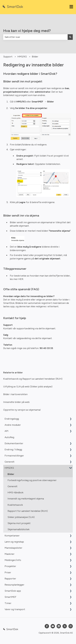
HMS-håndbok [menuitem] (15, 492)
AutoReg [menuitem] (9, 437)
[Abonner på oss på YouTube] (53, 626)
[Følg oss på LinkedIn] (59, 626)
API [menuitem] (6, 431)
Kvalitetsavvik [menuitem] (15, 505)
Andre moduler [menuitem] (13, 425)
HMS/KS (22, 57)
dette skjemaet (47, 328)
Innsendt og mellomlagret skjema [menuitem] (26, 499)
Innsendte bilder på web (16, 402)
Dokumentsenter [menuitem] (14, 443)
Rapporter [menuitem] (10, 579)
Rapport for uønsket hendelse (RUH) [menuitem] (28, 511)
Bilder (35, 57)
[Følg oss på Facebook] (47, 626)
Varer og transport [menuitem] (15, 609)
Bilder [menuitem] (11, 474)
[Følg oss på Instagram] (71, 626)
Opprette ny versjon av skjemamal (22, 410)
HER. (21, 279)
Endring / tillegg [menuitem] (13, 450)
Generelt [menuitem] (10, 462)
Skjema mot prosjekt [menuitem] (19, 523)
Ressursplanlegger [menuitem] (14, 585)
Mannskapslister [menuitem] (13, 548)
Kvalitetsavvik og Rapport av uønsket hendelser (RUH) (33, 379)
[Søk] (70, 37)
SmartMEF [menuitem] (10, 597)
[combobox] (35, 37)
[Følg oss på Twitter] (65, 626)
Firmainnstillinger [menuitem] (14, 456)
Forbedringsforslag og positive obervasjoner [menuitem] (32, 480)
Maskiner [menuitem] (10, 554)
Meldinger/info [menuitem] (13, 560)
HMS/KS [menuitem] (9, 468)
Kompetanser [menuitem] (12, 536)
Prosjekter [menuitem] (10, 566)
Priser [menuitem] (8, 572)
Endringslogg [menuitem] (12, 419)
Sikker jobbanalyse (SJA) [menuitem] (21, 517)
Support (8, 57)
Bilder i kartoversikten (15, 394)
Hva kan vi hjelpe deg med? (27, 31)
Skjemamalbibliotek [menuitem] (18, 529)
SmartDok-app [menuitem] (13, 591)
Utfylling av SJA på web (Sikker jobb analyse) (28, 387)
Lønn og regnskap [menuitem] (14, 542)
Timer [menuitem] (8, 603)
